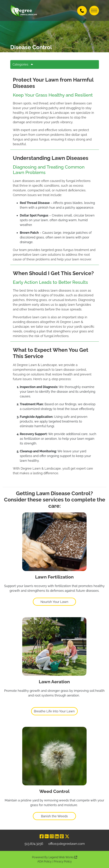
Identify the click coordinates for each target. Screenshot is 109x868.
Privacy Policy (63, 861)
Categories (24, 64)
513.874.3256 (34, 844)
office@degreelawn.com (66, 844)
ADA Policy (45, 861)
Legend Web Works (63, 857)
